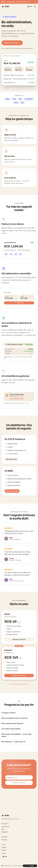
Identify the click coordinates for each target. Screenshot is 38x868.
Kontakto (4, 840)
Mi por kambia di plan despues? (19, 723)
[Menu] (35, 7)
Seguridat (5, 832)
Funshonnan (5, 827)
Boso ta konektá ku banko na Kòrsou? (19, 718)
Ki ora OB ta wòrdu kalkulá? (19, 729)
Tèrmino (4, 848)
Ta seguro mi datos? (19, 713)
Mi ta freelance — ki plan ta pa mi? (19, 742)
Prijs (3, 829)
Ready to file (19, 303)
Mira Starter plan (12, 459)
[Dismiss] (36, 866)
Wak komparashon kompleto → (19, 684)
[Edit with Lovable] (29, 866)
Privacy (4, 850)
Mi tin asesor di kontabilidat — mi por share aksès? (19, 735)
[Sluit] (35, 2)
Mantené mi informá (12, 43)
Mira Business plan (12, 491)
